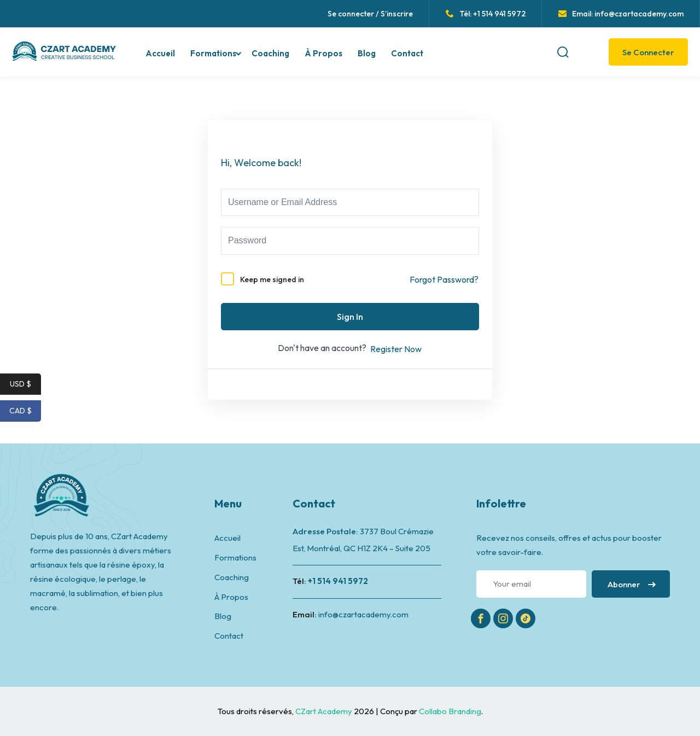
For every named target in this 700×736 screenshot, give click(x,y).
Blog (367, 53)
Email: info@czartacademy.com (621, 14)
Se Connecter (648, 52)
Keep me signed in (272, 279)
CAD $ (25, 411)
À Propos (323, 53)
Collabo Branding (450, 711)
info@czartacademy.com (363, 614)
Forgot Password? (444, 279)
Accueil (160, 53)
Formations (213, 53)
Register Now (396, 349)
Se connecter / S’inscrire (370, 14)
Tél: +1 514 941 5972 (486, 14)
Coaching (270, 53)
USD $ (25, 384)
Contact (407, 53)
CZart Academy (325, 711)
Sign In (350, 317)
